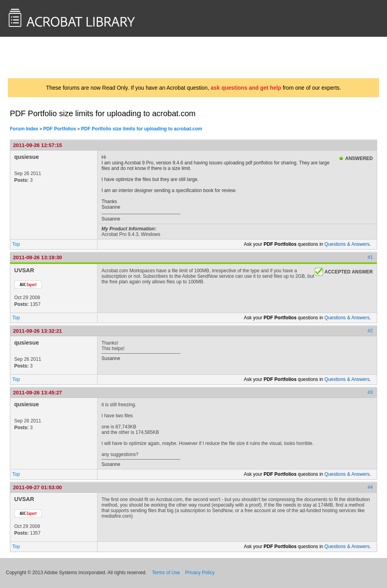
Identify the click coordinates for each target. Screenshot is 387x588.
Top (16, 244)
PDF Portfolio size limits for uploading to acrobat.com (142, 129)
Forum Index (24, 129)
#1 (370, 257)
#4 (370, 487)
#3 (370, 392)
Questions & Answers (347, 244)
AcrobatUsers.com (39, 57)
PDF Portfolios (59, 129)
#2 (370, 331)
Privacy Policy (200, 573)
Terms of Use (166, 573)
